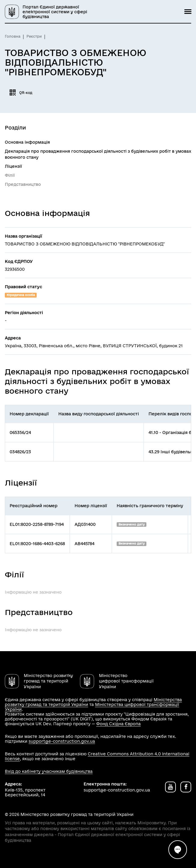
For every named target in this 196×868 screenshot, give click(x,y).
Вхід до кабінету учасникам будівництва (49, 771)
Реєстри (34, 36)
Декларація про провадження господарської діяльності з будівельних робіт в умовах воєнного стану (98, 154)
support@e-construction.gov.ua (62, 741)
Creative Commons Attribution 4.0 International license (97, 756)
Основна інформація (27, 142)
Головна (13, 36)
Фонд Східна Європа (118, 724)
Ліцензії (13, 166)
